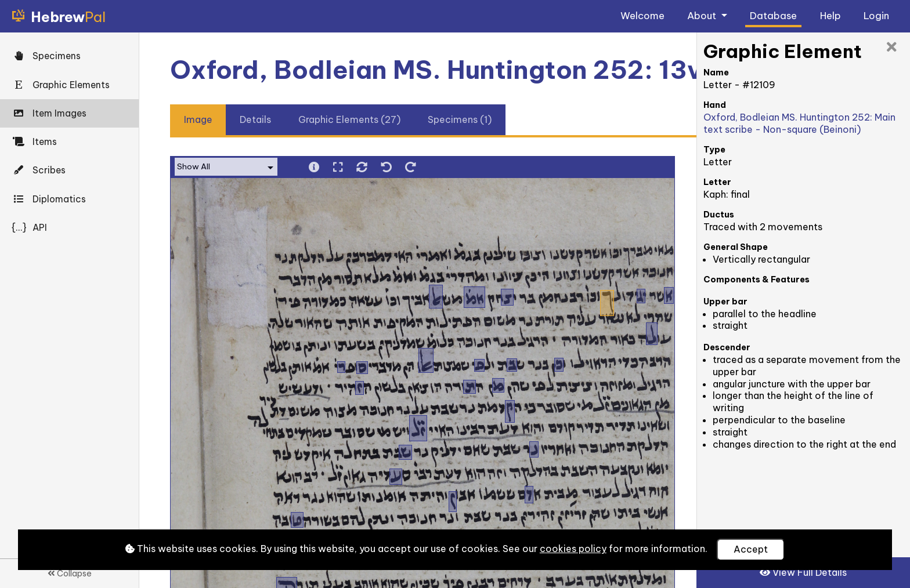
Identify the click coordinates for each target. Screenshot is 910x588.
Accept (751, 549)
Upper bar (725, 302)
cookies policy (573, 549)
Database (773, 15)
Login (876, 15)
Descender (727, 347)
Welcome (642, 15)
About (703, 15)
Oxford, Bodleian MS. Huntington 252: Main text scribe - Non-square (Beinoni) (799, 123)
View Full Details (803, 572)
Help (830, 15)
